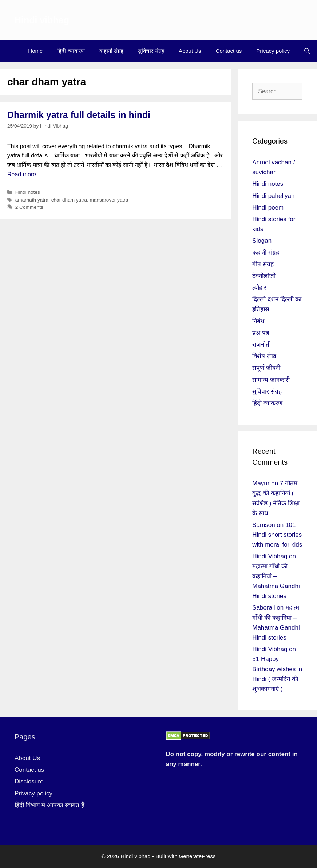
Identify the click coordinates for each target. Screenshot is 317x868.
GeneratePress (197, 856)
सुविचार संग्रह (151, 51)
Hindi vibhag (42, 20)
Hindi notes (28, 192)
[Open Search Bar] (307, 51)
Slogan (262, 241)
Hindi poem (268, 208)
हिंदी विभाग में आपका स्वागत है (49, 805)
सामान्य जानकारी (271, 380)
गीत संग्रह (263, 264)
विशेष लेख (264, 356)
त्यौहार (259, 288)
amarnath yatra (32, 200)
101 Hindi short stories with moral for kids (277, 535)
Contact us (229, 51)
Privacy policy (273, 51)
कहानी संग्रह (111, 51)
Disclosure (29, 781)
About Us (190, 51)
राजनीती (261, 345)
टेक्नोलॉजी (264, 276)
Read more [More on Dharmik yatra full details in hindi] (22, 174)
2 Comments (29, 207)
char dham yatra (69, 200)
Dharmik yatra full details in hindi (79, 115)
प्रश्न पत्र (261, 333)
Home (35, 51)
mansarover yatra (109, 200)
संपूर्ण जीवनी (266, 368)
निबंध (258, 321)
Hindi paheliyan (273, 196)
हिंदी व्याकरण (71, 51)
